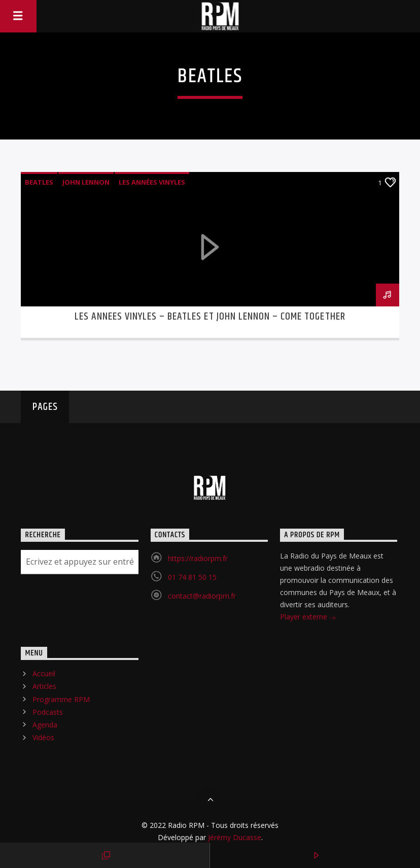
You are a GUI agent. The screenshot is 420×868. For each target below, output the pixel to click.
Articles (44, 686)
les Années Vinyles (152, 182)
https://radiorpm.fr (198, 558)
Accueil (44, 673)
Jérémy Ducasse (234, 837)
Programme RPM (61, 699)
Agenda (45, 725)
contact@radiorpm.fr (202, 596)
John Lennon (86, 182)
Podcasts (48, 712)
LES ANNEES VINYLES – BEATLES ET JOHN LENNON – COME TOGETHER (210, 317)
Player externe (308, 618)
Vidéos (43, 737)
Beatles (39, 182)
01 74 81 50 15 (192, 577)
